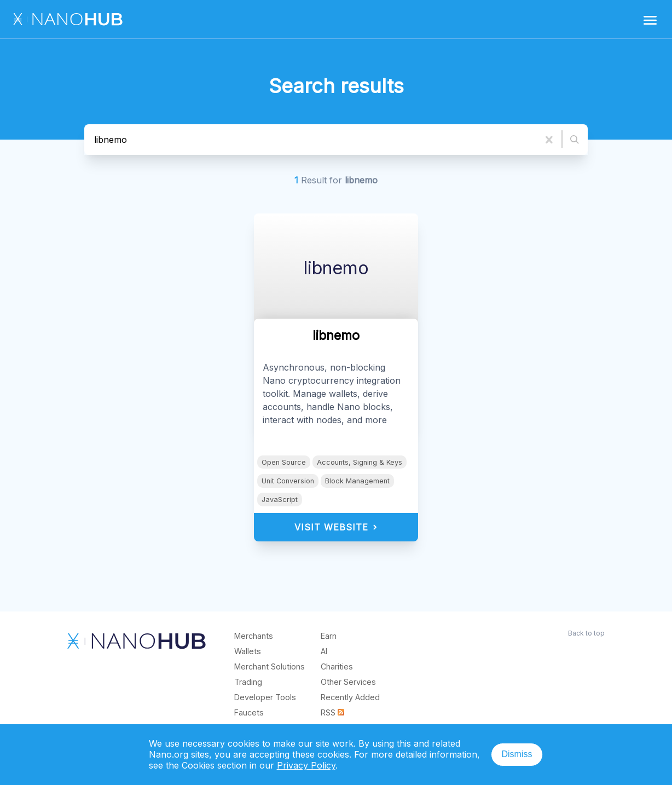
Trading (248, 682)
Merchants (254, 636)
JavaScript (280, 500)
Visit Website (336, 527)
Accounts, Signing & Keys (360, 462)
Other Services (348, 682)
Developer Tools (265, 697)
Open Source (284, 462)
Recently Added (350, 697)
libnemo (336, 268)
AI (324, 651)
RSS (332, 712)
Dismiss (517, 754)
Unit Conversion (288, 481)
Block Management (357, 481)
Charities (337, 666)
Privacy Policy (306, 765)
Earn (329, 636)
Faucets (249, 712)
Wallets (248, 651)
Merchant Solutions (270, 666)
